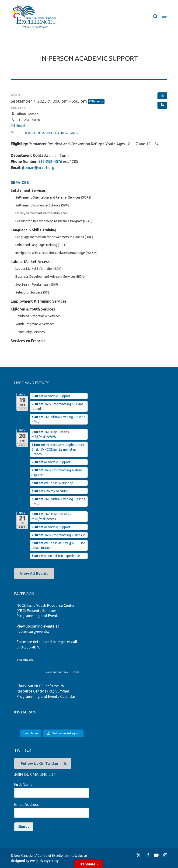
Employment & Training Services (39, 301)
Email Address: (27, 804)
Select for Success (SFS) (33, 292)
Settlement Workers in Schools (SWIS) (43, 205)
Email (18, 126)
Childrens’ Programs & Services (38, 316)
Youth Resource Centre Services (52, 133)
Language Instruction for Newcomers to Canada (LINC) (54, 237)
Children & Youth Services (33, 309)
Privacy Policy (48, 861)
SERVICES (20, 182)
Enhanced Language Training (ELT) (40, 245)
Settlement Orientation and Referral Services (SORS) (53, 197)
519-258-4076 (50, 162)
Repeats (96, 101)
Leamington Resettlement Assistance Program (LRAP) (54, 221)
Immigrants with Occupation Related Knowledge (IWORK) (56, 253)
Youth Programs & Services (35, 324)
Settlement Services (28, 190)
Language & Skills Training (33, 230)
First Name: (24, 784)
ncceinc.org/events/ (33, 632)
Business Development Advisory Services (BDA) (50, 277)
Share (76, 672)
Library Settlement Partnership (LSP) (42, 213)
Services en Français (28, 341)
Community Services (30, 332)
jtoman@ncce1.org (38, 168)
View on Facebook (57, 672)
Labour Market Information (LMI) (38, 269)
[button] (165, 16)
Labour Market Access (30, 262)
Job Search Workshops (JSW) (37, 284)
